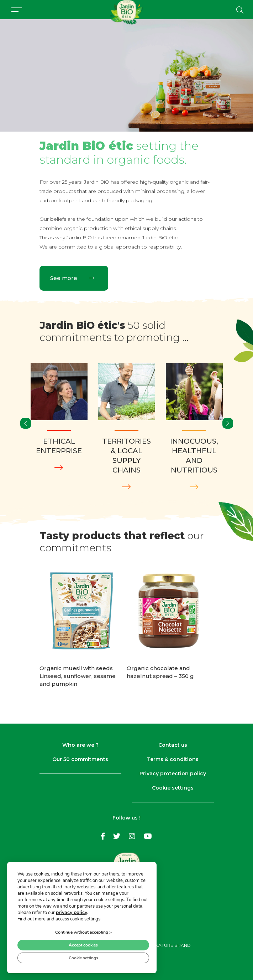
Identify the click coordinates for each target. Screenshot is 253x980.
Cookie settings (173, 788)
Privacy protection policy (173, 774)
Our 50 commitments (80, 759)
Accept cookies (83, 945)
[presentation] (26, 423)
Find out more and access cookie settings (59, 919)
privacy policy (72, 912)
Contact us (173, 745)
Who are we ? (80, 745)
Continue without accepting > (83, 932)
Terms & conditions (173, 759)
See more (72, 278)
